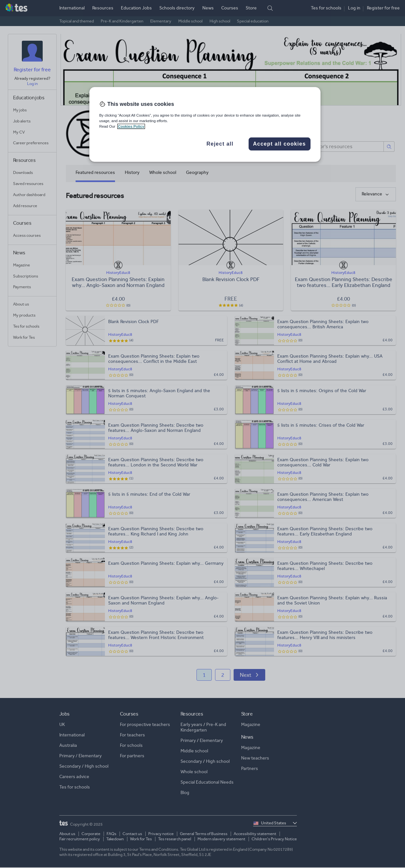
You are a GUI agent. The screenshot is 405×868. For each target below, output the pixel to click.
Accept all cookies (279, 144)
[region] (205, 124)
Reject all (220, 144)
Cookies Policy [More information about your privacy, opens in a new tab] (131, 126)
